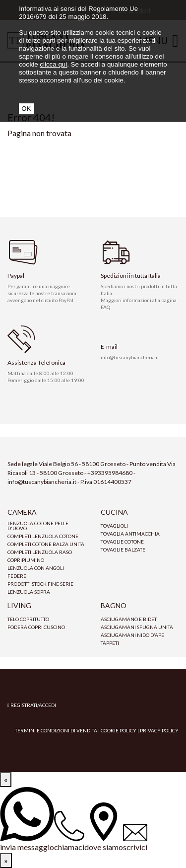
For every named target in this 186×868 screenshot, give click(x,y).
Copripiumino (26, 560)
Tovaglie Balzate (123, 550)
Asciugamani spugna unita (137, 627)
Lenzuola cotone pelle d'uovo (38, 526)
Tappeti (110, 643)
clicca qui (53, 64)
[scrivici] (135, 838)
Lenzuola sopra (29, 592)
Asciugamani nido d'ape (132, 635)
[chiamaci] (69, 832)
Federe (17, 576)
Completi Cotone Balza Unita (46, 544)
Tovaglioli (114, 526)
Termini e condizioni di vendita (56, 730)
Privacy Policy (159, 730)
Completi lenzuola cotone (43, 536)
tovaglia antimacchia (130, 534)
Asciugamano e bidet (129, 619)
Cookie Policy (119, 730)
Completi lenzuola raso (40, 552)
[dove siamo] (104, 828)
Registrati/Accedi (32, 705)
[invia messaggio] (27, 820)
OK (26, 109)
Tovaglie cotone (122, 542)
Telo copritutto (28, 619)
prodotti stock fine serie (40, 584)
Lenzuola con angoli (36, 568)
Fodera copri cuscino (36, 627)
